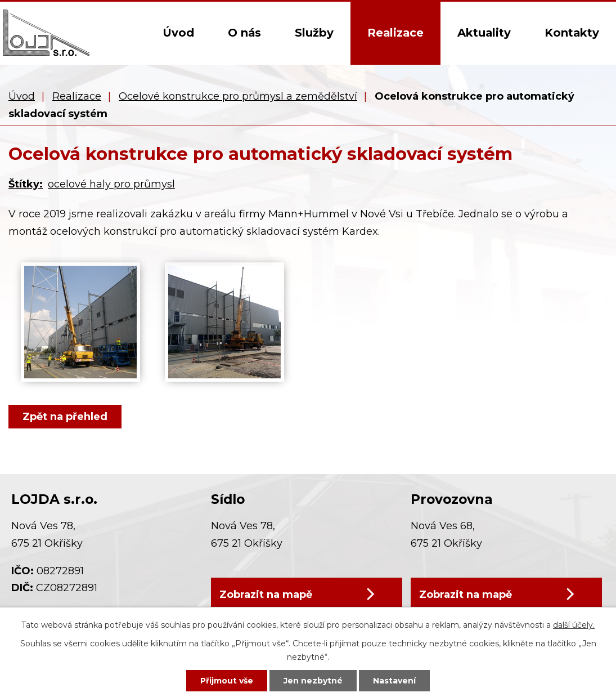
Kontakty (572, 33)
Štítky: (26, 184)
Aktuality (484, 33)
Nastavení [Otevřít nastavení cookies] (394, 681)
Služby (314, 33)
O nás (244, 33)
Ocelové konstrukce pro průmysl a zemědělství (238, 96)
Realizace (395, 33)
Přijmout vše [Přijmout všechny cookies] (227, 681)
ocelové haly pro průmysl (111, 184)
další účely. (574, 625)
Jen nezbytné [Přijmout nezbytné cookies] (313, 681)
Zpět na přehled (65, 417)
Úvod (178, 33)
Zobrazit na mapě (266, 595)
